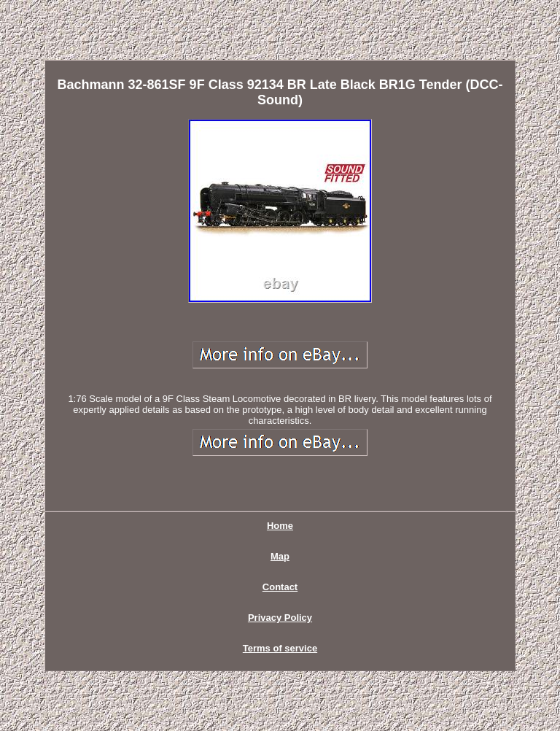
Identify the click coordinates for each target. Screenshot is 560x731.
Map (280, 556)
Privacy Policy (280, 618)
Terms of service (280, 648)
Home (280, 526)
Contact (280, 587)
